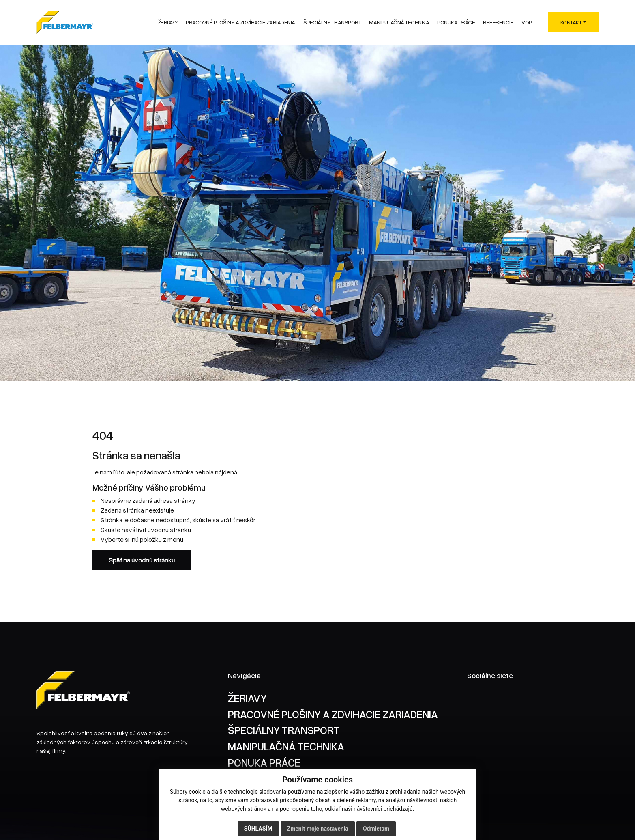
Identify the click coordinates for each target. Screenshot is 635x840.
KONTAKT (571, 22)
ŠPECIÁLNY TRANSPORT (284, 730)
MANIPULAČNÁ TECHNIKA (286, 746)
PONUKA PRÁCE (264, 762)
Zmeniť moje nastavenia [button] (318, 829)
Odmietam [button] (376, 829)
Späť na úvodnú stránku (142, 560)
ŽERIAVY (247, 698)
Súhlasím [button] (258, 829)
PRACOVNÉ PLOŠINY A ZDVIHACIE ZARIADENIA (333, 714)
